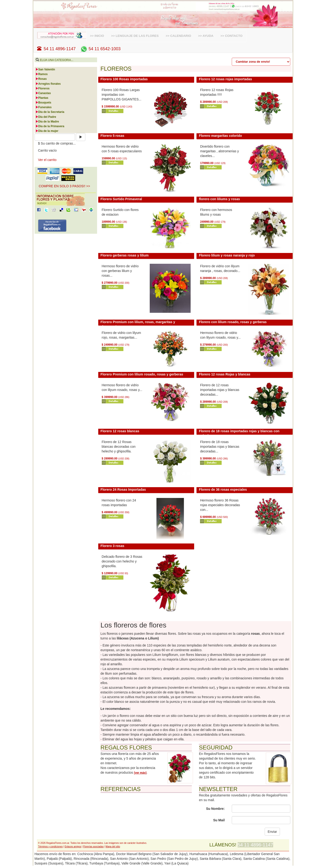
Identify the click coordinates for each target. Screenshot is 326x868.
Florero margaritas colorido (220, 136)
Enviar (272, 832)
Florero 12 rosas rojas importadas (225, 79)
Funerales (44, 107)
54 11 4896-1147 (56, 49)
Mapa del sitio (113, 847)
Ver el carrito (47, 160)
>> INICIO (97, 36)
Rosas (41, 79)
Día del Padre (46, 117)
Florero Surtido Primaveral (121, 199)
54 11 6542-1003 (100, 49)
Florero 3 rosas (112, 546)
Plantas (42, 98)
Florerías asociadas (93, 847)
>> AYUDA (206, 36)
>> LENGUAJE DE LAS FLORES (135, 36)
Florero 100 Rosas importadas (124, 79)
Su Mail (219, 820)
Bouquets (43, 103)
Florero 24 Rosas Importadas (123, 489)
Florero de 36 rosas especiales (223, 489)
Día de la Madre (47, 122)
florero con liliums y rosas (219, 199)
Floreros (43, 88)
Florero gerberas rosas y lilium (125, 255)
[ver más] (140, 773)
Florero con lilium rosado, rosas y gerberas (233, 322)
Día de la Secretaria (50, 112)
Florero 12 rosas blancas (120, 431)
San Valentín (45, 69)
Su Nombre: (215, 809)
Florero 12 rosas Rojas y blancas (225, 374)
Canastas (43, 93)
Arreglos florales (48, 84)
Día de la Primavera (50, 126)
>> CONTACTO (232, 36)
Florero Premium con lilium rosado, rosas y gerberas (142, 374)
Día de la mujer (47, 131)
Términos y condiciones (50, 847)
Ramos (42, 74)
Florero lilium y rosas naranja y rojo (227, 255)
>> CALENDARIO (178, 36)
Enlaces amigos (73, 847)
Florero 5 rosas (112, 136)
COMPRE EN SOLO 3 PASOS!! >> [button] (64, 186)
